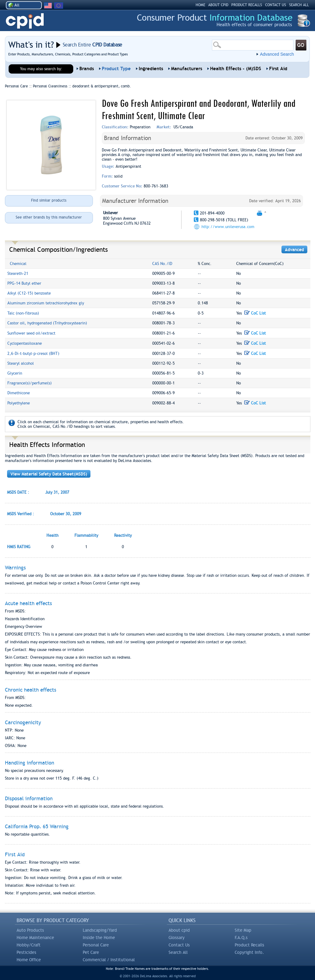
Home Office (29, 960)
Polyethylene (19, 403)
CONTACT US (276, 5)
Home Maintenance (35, 938)
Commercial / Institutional (109, 960)
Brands (87, 69)
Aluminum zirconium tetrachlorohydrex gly (46, 303)
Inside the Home (99, 938)
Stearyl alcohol (21, 363)
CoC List (255, 313)
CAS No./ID (162, 264)
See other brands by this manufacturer (49, 217)
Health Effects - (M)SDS (236, 69)
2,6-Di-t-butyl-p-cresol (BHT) (33, 353)
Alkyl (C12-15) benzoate (29, 293)
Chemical (18, 264)
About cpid (179, 930)
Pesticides (26, 952)
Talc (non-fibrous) (23, 313)
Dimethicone (19, 393)
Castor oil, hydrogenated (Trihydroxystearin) (47, 323)
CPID (25, 21)
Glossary (177, 938)
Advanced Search (277, 54)
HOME (200, 5)
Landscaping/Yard (100, 930)
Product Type (116, 69)
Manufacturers (187, 69)
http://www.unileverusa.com (228, 227)
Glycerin (15, 373)
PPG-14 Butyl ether (24, 283)
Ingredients (151, 69)
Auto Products (30, 930)
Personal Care (96, 945)
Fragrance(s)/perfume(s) (30, 383)
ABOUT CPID (218, 5)
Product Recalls (249, 945)
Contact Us (179, 945)
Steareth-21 (18, 273)
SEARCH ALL (299, 5)
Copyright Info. (249, 952)
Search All (178, 952)
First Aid (278, 69)
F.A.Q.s (241, 938)
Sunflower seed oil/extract (31, 333)
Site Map (243, 930)
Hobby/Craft (29, 945)
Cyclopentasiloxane (25, 343)
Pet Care (91, 952)
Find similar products (49, 200)
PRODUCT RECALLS (247, 5)
